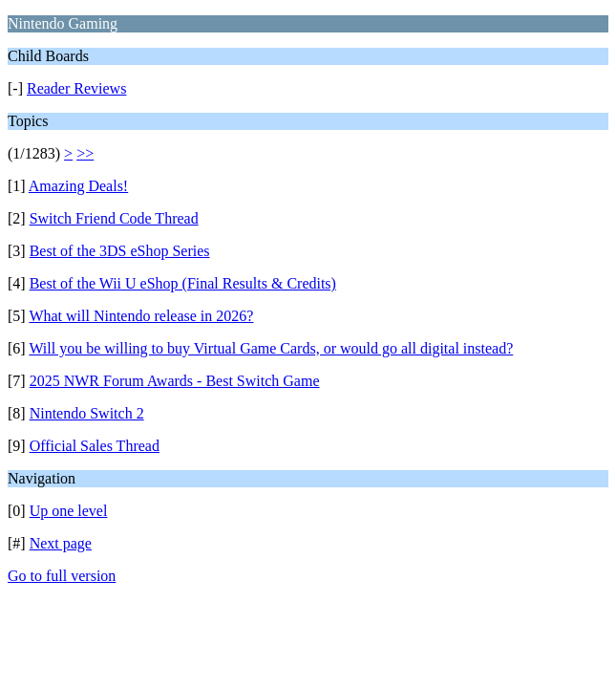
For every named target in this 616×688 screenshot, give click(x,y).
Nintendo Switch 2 (87, 413)
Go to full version (62, 576)
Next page (61, 543)
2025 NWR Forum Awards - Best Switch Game (175, 381)
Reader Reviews (76, 88)
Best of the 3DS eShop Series (120, 251)
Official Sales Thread (95, 446)
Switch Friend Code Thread (114, 218)
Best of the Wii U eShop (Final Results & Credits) (183, 283)
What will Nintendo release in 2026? (141, 316)
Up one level (69, 511)
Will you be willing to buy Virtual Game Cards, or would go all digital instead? (271, 348)
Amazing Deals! (78, 186)
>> (85, 153)
